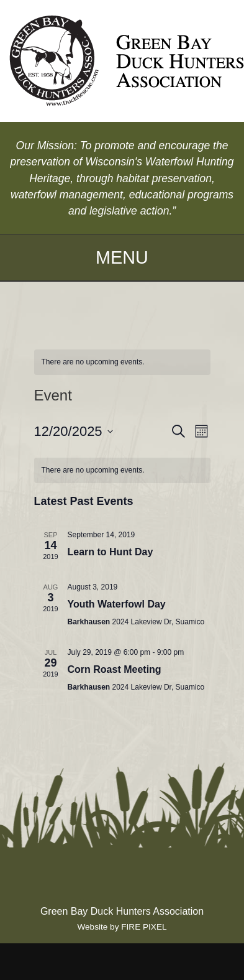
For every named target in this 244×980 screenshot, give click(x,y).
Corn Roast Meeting (115, 669)
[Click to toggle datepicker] (74, 431)
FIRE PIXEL (144, 927)
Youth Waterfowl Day (117, 604)
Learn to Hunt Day (111, 552)
